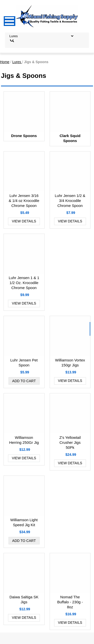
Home (5, 62)
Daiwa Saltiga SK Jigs (24, 599)
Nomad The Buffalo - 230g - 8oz (70, 602)
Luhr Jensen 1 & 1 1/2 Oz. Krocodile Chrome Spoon (24, 283)
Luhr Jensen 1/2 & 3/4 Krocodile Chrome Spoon (70, 201)
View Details (24, 221)
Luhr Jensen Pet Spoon (24, 363)
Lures (17, 62)
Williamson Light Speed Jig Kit (24, 522)
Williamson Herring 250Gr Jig (24, 440)
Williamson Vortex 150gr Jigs (70, 363)
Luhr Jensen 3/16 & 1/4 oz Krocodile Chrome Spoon (24, 201)
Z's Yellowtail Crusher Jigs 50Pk (70, 442)
